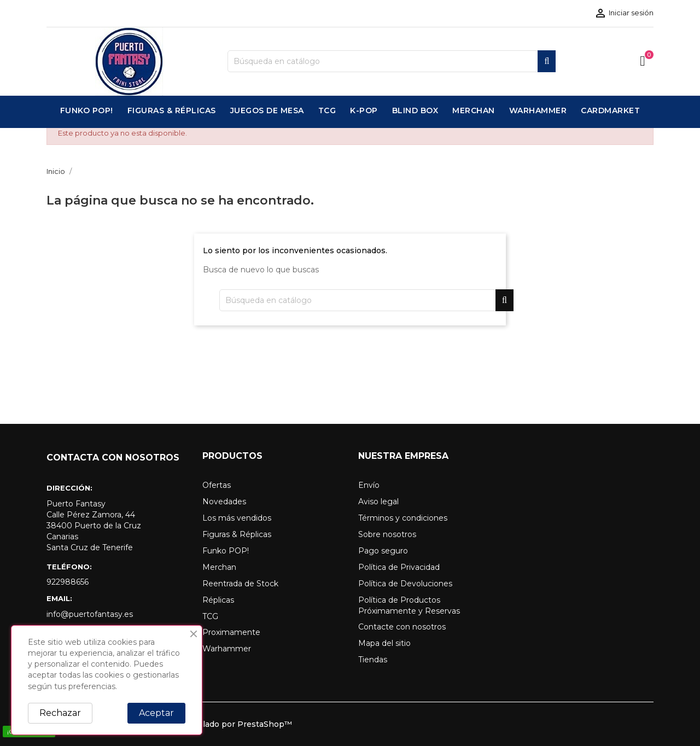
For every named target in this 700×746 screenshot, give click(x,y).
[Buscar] (392, 61)
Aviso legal (378, 502)
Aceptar (156, 713)
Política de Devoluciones (405, 584)
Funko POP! (226, 551)
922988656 (68, 582)
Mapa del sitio (384, 643)
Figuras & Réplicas (237, 534)
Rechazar (60, 713)
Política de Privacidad (399, 567)
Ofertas (217, 485)
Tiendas (373, 660)
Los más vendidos (237, 518)
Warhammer (227, 649)
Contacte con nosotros (402, 627)
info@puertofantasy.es (90, 614)
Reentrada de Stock (240, 584)
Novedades (224, 502)
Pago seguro (383, 551)
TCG (210, 616)
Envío (369, 485)
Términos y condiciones (403, 518)
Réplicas (218, 600)
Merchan (219, 567)
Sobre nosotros (387, 534)
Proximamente (231, 632)
